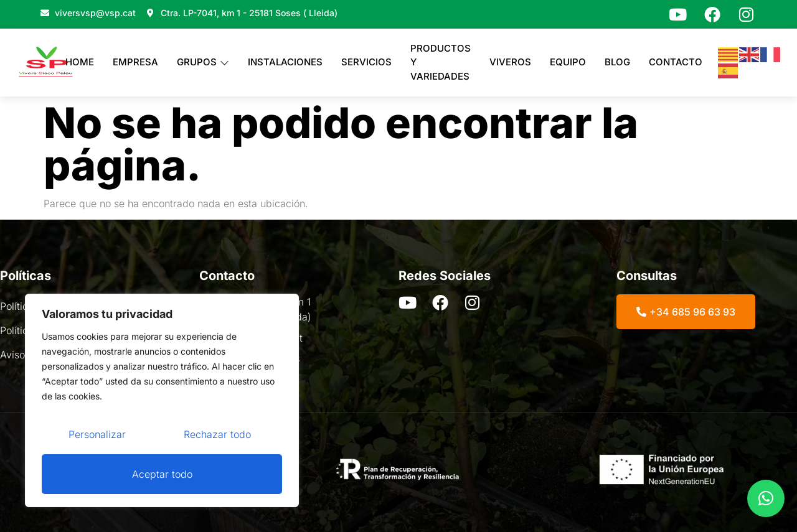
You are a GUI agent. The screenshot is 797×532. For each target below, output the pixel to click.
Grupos (203, 62)
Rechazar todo (217, 434)
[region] (162, 401)
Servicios (366, 62)
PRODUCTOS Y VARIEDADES (441, 62)
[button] (766, 498)
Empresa (135, 62)
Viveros (510, 62)
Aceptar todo (162, 474)
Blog (617, 62)
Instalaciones (285, 62)
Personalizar (97, 434)
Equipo (568, 62)
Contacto (676, 62)
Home (80, 62)
